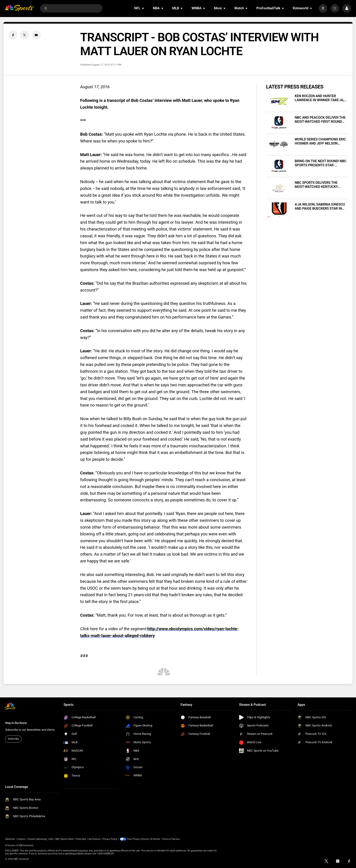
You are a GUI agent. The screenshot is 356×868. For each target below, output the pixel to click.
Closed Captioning (37, 839)
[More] (323, 8)
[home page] (19, 8)
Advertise (10, 839)
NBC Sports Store (64, 839)
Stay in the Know (16, 723)
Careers (21, 839)
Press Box (81, 839)
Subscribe (13, 739)
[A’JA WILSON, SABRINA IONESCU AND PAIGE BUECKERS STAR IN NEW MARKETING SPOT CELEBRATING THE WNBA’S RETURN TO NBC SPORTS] (279, 210)
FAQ (51, 839)
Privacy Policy (110, 839)
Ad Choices (94, 839)
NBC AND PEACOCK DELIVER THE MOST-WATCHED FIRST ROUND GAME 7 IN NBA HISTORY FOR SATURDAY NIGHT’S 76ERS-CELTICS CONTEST (320, 120)
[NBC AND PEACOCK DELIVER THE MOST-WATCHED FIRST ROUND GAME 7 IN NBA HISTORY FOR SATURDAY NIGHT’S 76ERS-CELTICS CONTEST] (279, 123)
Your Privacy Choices (138, 839)
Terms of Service (171, 839)
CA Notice (155, 839)
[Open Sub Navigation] (143, 8)
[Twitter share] (25, 35)
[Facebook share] (13, 35)
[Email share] (36, 35)
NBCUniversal (26, 845)
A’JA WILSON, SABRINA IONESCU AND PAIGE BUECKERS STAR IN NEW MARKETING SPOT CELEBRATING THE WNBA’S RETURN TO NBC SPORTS (320, 206)
